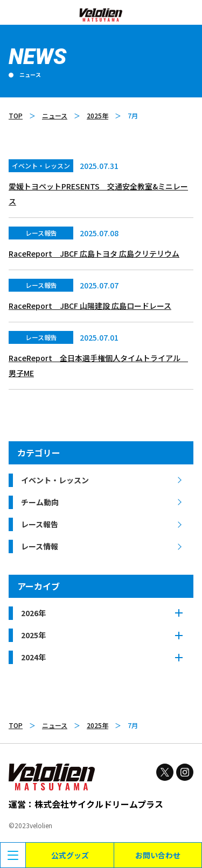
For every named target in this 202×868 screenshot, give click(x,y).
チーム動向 (40, 502)
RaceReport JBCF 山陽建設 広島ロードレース (90, 306)
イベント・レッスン (55, 480)
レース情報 (40, 546)
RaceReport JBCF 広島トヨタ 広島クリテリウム (94, 253)
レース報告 (40, 524)
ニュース (55, 115)
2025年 (97, 115)
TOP (16, 115)
